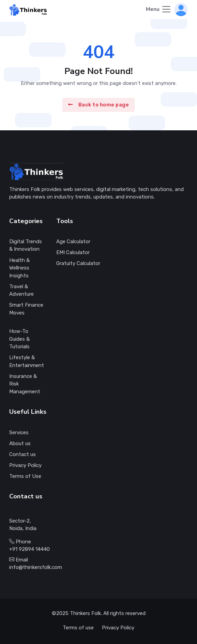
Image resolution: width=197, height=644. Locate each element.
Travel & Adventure (21, 290)
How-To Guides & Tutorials (19, 339)
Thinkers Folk (85, 613)
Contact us (22, 454)
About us (20, 443)
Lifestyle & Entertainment (27, 361)
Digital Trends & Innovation (26, 245)
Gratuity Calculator (78, 263)
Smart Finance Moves (26, 309)
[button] (181, 9)
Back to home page (98, 105)
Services (19, 433)
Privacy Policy (25, 465)
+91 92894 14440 (29, 549)
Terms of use (78, 628)
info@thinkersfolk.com (36, 567)
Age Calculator (73, 241)
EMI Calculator (73, 252)
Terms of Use (25, 476)
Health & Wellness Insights (19, 268)
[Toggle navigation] (159, 10)
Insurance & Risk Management (25, 384)
